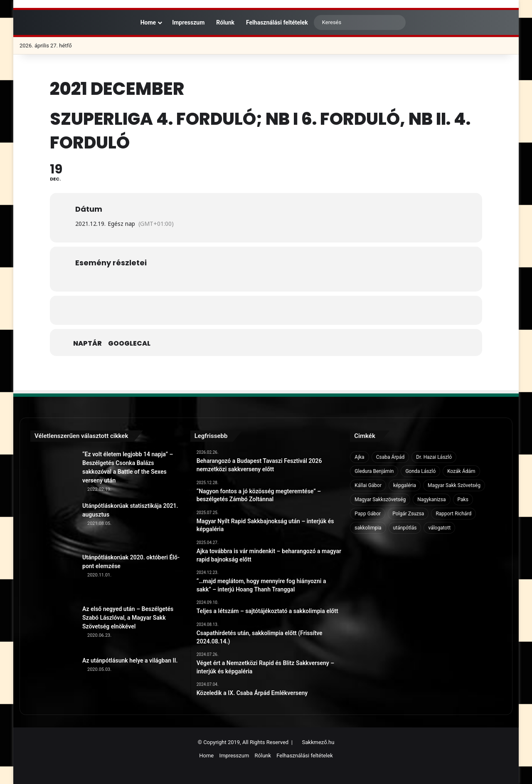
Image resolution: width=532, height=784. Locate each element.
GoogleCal (129, 344)
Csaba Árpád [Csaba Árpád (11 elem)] (390, 457)
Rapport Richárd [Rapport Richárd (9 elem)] (453, 514)
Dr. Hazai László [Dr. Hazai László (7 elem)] (434, 457)
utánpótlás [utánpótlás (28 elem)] (405, 528)
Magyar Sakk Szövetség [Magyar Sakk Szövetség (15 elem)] (454, 485)
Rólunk (225, 22)
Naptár (87, 344)
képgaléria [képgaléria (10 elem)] (405, 485)
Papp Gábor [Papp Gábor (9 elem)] (368, 514)
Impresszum (188, 22)
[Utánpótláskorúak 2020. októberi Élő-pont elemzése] (53, 576)
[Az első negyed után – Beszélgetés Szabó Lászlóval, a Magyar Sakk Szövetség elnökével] (53, 628)
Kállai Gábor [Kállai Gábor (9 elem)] (368, 485)
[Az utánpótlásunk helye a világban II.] (53, 679)
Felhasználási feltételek (277, 22)
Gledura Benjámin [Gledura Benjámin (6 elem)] (374, 471)
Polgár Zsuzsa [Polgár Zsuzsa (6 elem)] (408, 514)
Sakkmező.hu (318, 742)
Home (144, 22)
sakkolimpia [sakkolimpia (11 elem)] (368, 528)
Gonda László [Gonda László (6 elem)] (420, 471)
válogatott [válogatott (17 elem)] (439, 528)
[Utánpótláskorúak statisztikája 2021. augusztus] (53, 524)
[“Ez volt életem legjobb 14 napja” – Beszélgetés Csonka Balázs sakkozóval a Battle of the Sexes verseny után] (53, 473)
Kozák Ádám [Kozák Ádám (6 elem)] (461, 471)
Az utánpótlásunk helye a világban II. (130, 660)
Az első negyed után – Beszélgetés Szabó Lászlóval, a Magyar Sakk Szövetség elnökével (128, 618)
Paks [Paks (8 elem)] (463, 500)
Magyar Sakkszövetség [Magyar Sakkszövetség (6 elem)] (380, 500)
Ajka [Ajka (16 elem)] (359, 457)
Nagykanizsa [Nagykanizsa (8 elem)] (431, 500)
